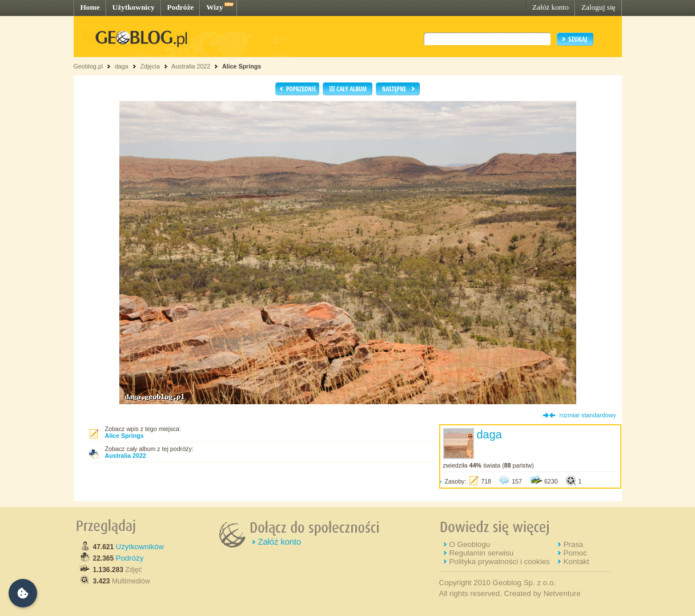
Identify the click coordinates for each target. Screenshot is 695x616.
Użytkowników (140, 547)
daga (122, 66)
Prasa (573, 544)
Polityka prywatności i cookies (499, 561)
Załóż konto (551, 7)
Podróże (181, 7)
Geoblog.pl (89, 66)
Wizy (214, 7)
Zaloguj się (598, 7)
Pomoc (575, 553)
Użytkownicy (134, 7)
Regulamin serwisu (481, 553)
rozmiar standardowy (588, 415)
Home (90, 7)
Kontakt (576, 561)
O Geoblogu (469, 544)
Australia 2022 (191, 66)
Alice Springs (242, 66)
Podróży (130, 558)
